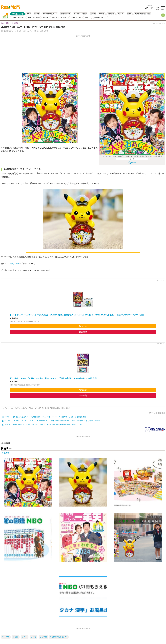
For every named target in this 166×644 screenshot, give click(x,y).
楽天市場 (83, 332)
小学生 (44, 637)
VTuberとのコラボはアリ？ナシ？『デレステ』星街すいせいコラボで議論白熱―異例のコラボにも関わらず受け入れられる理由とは (54, 421)
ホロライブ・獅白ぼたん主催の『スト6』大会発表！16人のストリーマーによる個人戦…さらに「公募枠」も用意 (45, 417)
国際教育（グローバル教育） (59, 17)
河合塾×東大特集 (65, 14)
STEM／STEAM (76, 17)
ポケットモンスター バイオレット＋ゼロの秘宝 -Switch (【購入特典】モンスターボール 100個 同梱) (54, 378)
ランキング (88, 17)
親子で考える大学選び (80, 14)
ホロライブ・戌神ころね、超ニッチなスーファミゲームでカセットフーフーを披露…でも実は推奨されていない (45, 425)
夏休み (129, 14)
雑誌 (17, 637)
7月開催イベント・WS (18, 17)
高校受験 (93, 14)
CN (152, 8)
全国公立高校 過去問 (33, 17)
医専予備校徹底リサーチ (50, 14)
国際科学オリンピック (100, 17)
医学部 (29, 14)
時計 (26, 637)
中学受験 (102, 14)
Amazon (83, 326)
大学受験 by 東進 (18, 14)
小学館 (7, 637)
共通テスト (121, 14)
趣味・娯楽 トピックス (60, 637)
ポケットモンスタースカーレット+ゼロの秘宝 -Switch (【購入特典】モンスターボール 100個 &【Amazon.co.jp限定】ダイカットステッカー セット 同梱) (77, 315)
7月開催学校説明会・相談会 (143, 14)
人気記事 (46, 17)
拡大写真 (133, 163)
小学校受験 (111, 14)
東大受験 (37, 14)
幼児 (35, 637)
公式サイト (14, 263)
